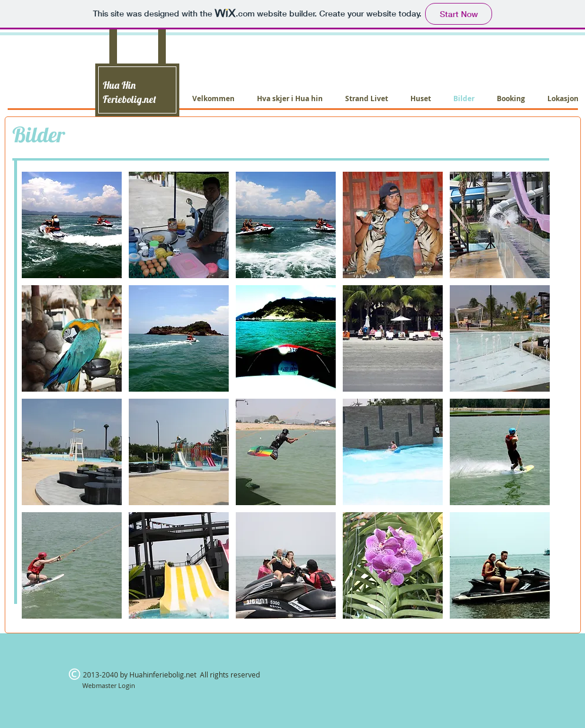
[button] (72, 225)
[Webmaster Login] (109, 685)
